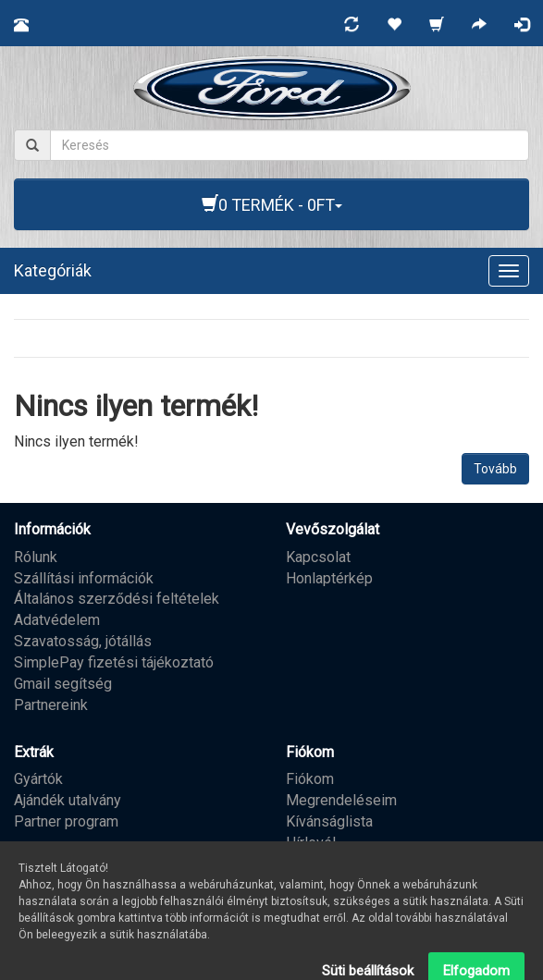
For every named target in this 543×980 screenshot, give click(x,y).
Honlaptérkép (329, 578)
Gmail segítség (63, 684)
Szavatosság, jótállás (83, 641)
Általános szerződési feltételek (117, 599)
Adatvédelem (57, 620)
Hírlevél (311, 843)
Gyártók (38, 779)
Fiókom (310, 779)
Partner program (66, 821)
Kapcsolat (318, 557)
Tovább (495, 469)
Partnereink (51, 705)
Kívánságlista (329, 821)
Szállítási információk (84, 578)
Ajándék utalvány (68, 800)
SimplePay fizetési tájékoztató (114, 662)
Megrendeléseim (341, 800)
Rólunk (36, 557)
